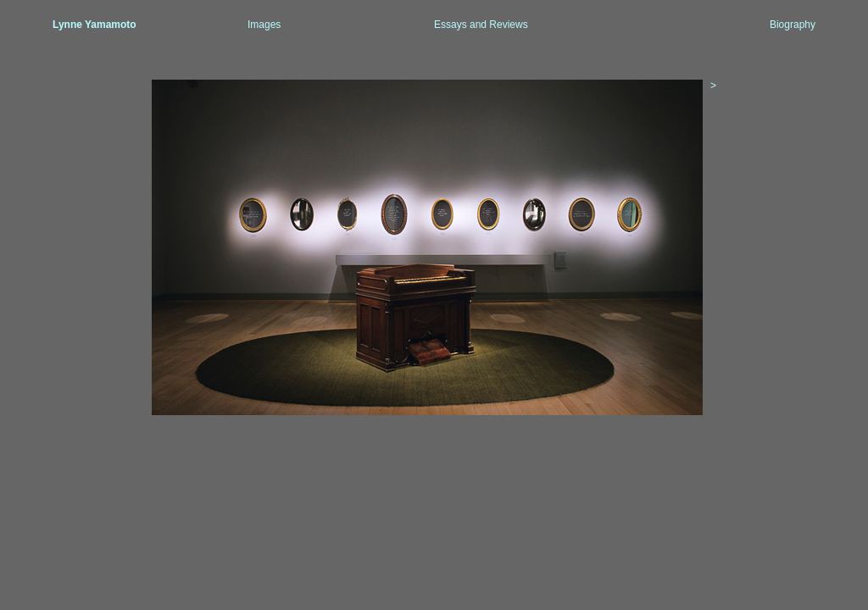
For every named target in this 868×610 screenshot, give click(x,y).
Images (264, 25)
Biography (793, 25)
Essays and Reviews (481, 25)
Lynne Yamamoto (95, 25)
